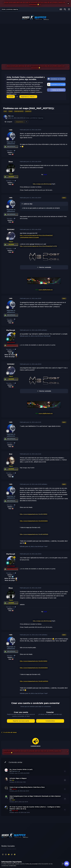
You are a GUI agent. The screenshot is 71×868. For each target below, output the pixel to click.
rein (11, 130)
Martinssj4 (11, 330)
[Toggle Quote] (22, 204)
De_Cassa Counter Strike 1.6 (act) (21, 769)
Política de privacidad (31, 864)
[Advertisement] (35, 37)
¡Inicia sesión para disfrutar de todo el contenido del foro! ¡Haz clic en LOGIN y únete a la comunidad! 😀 (34, 3)
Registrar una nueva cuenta (21, 721)
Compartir (8, 122)
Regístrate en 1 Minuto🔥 (28, 97)
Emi (11, 454)
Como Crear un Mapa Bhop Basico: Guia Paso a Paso (27, 787)
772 (14, 249)
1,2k (14, 473)
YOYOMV (11, 230)
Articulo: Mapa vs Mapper (18, 778)
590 (14, 181)
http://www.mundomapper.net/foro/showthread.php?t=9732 (39, 246)
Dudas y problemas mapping (34, 118)
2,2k (14, 349)
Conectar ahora (50, 721)
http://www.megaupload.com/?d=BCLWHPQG (34, 534)
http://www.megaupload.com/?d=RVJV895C (34, 514)
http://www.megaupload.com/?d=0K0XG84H (34, 521)
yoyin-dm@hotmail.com (46, 290)
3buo (11, 162)
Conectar (11, 97)
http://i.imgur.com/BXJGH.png (42, 184)
